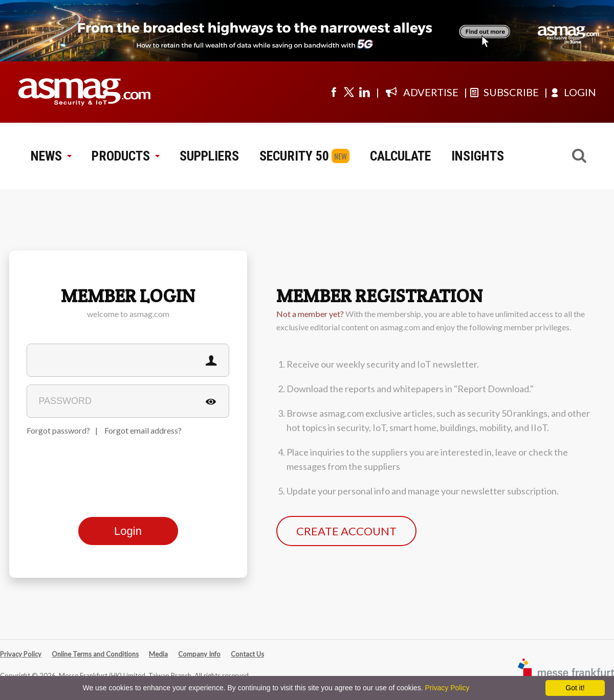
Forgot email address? (143, 430)
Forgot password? (58, 430)
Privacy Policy (21, 654)
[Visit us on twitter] (349, 92)
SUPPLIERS (209, 156)
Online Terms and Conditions (95, 654)
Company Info (199, 654)
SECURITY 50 (294, 156)
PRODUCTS (125, 156)
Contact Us (247, 654)
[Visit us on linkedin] (364, 92)
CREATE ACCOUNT (346, 531)
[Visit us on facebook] (334, 92)
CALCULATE (400, 156)
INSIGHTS (478, 156)
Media (158, 654)
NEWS (51, 156)
